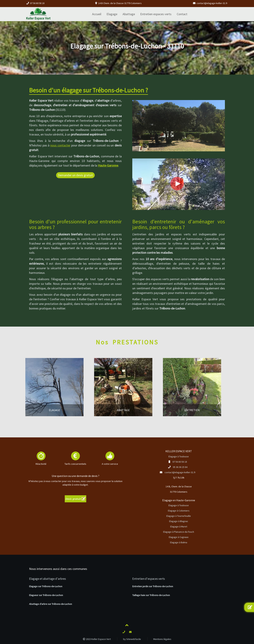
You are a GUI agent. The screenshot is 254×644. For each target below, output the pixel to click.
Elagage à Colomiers (179, 511)
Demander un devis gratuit (75, 175)
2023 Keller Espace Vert (97, 639)
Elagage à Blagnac (179, 521)
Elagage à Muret (179, 526)
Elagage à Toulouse (179, 456)
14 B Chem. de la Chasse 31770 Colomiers (120, 3)
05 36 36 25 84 (180, 467)
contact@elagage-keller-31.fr (212, 3)
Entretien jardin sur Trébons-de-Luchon (153, 586)
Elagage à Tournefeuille (179, 516)
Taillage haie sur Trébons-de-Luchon (151, 595)
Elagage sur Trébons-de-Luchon (46, 586)
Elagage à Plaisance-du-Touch (179, 532)
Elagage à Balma (179, 542)
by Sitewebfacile (132, 639)
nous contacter (60, 145)
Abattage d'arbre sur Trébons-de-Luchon (51, 604)
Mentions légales (162, 639)
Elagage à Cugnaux (179, 537)
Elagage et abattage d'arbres (48, 579)
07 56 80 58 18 (37, 3)
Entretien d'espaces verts (149, 579)
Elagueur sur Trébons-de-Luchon (46, 595)
